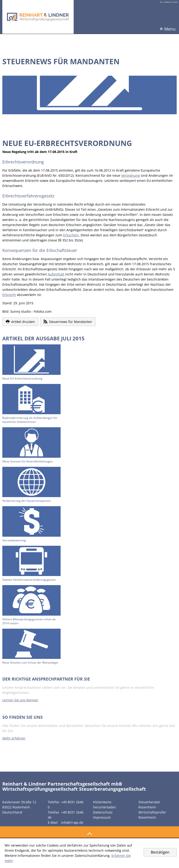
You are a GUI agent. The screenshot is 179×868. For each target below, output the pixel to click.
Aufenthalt (56, 274)
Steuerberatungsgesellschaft (112, 789)
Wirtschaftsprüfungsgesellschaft (40, 789)
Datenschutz (103, 812)
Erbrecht (9, 295)
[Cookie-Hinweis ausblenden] (160, 852)
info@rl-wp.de (72, 822)
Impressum (102, 817)
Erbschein (71, 235)
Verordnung (131, 175)
